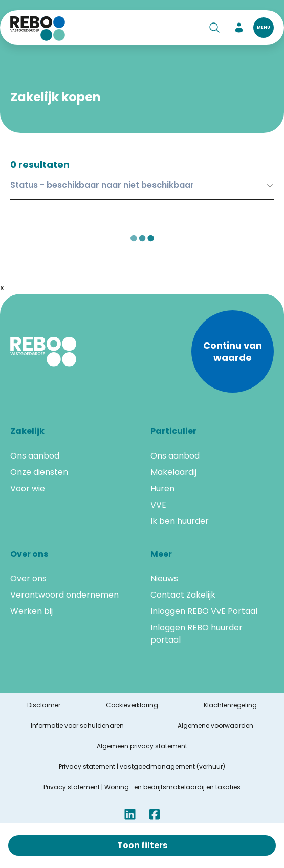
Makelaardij (173, 472)
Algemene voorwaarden (215, 726)
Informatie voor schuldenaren (77, 726)
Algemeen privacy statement (142, 746)
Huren (162, 488)
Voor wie (28, 488)
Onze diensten (39, 472)
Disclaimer (44, 705)
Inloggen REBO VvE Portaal (204, 611)
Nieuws (164, 578)
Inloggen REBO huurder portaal (196, 634)
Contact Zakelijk (183, 595)
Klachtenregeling (230, 705)
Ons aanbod (35, 456)
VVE (158, 505)
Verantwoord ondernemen (64, 595)
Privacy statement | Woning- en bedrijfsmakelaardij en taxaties (142, 787)
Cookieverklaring (132, 705)
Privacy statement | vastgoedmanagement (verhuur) (142, 767)
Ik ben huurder (180, 521)
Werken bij (31, 611)
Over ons (28, 578)
